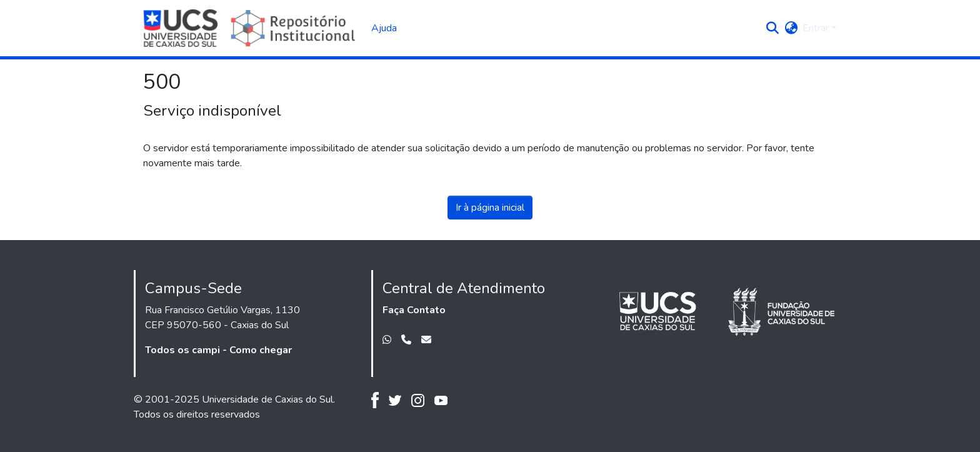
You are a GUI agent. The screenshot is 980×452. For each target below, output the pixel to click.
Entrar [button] (817, 28)
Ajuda (384, 28)
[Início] (251, 28)
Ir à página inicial (490, 208)
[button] (772, 28)
